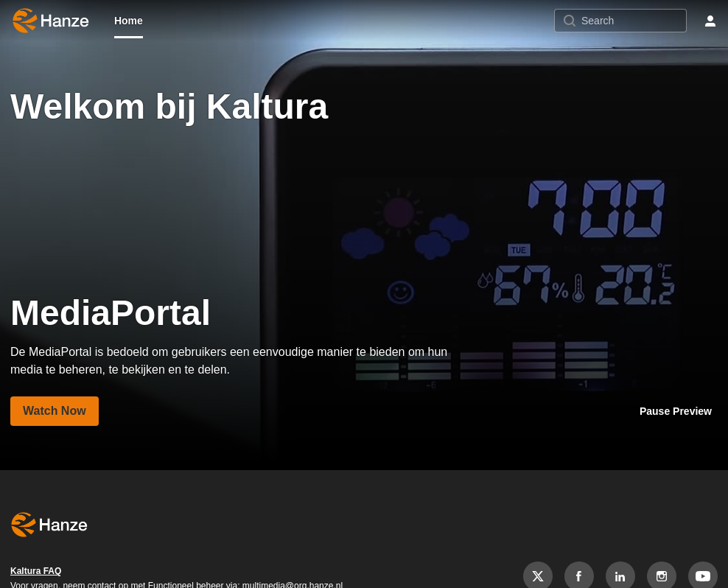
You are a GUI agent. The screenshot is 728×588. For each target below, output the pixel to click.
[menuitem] (129, 21)
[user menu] (710, 21)
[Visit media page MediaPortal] (55, 411)
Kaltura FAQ (36, 571)
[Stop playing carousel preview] (676, 411)
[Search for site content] (632, 21)
